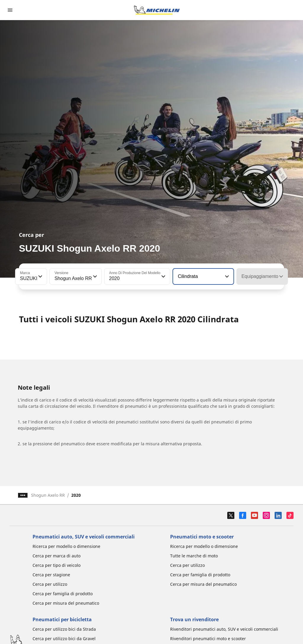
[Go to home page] (157, 10)
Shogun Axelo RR (48, 495)
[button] (40, 276)
